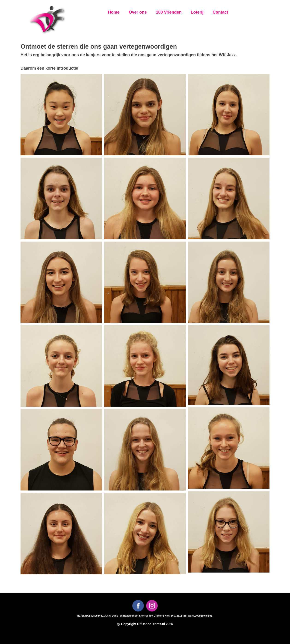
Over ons (138, 12)
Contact (220, 12)
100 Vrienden (169, 12)
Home (114, 12)
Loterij (197, 12)
